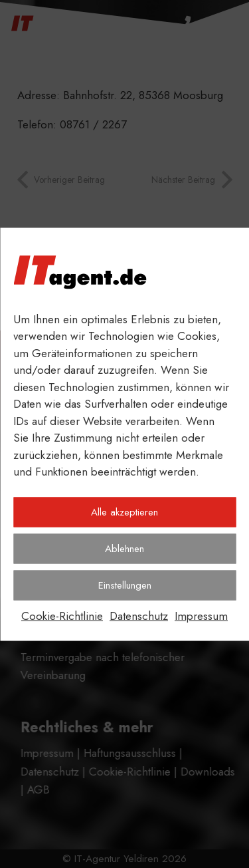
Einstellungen (125, 585)
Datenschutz (139, 615)
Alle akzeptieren (124, 512)
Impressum (201, 615)
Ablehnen (124, 549)
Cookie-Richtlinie (62, 615)
